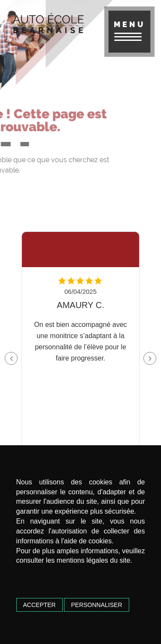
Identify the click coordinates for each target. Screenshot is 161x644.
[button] (150, 358)
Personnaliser (96, 605)
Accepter (39, 605)
